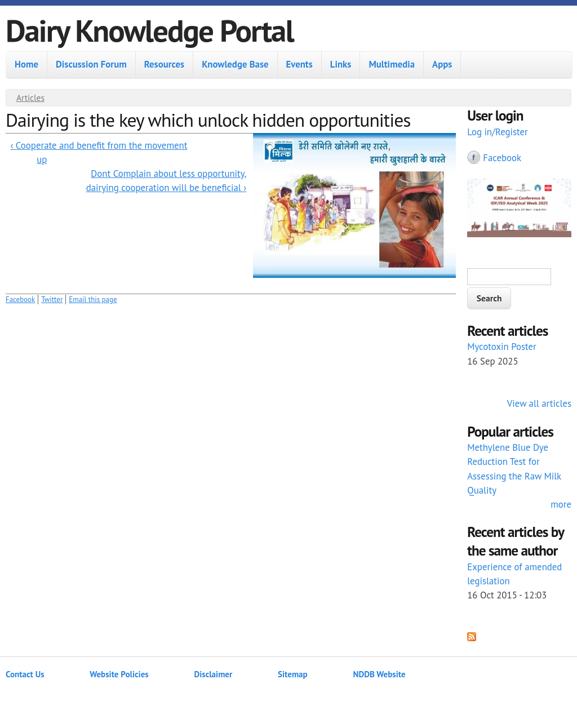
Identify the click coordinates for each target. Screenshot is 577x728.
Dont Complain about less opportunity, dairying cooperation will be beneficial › (166, 181)
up (42, 159)
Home (26, 64)
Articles (30, 97)
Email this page (93, 299)
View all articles (539, 403)
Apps (442, 64)
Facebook (20, 299)
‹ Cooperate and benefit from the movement (99, 145)
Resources (164, 64)
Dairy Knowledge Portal (150, 30)
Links (341, 64)
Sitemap (293, 674)
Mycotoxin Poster (502, 347)
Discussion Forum (91, 64)
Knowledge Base (235, 64)
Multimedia (392, 64)
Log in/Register (498, 132)
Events (299, 64)
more (561, 504)
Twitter (52, 299)
